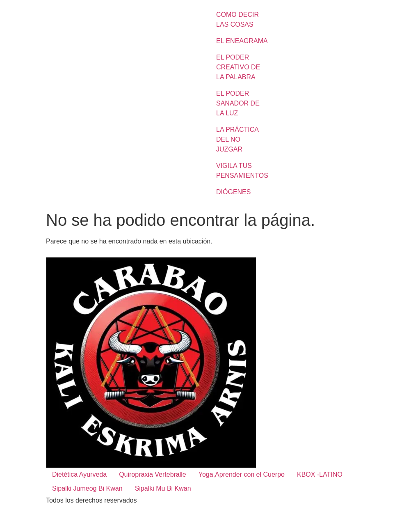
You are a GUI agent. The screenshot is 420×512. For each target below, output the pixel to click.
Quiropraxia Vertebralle (153, 474)
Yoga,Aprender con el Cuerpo (242, 474)
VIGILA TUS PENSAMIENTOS (242, 171)
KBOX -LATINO (320, 474)
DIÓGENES (233, 192)
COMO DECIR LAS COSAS (237, 20)
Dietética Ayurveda (79, 474)
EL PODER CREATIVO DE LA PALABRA (238, 67)
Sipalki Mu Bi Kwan (163, 488)
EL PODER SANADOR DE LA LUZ (238, 103)
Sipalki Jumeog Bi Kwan (87, 488)
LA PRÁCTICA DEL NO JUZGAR (237, 139)
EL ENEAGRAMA (242, 41)
